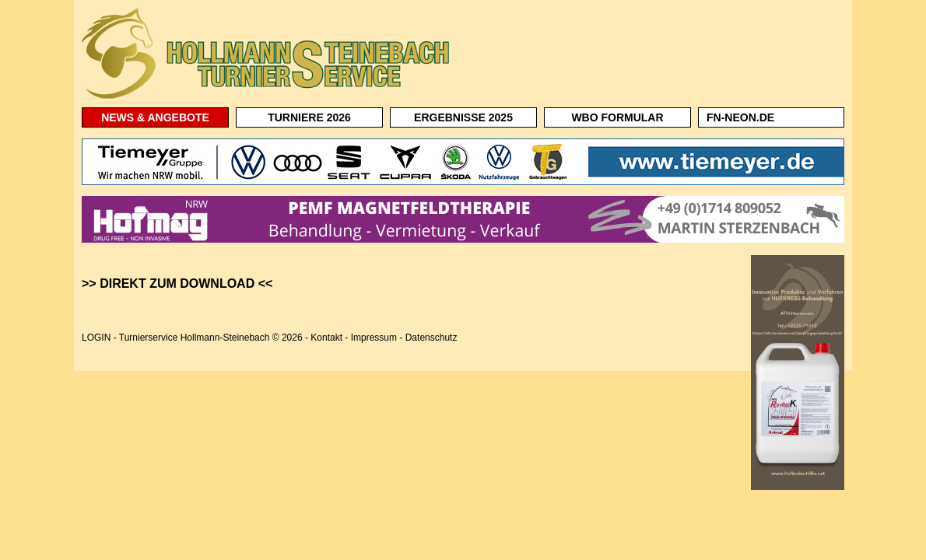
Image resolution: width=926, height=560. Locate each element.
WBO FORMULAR (617, 117)
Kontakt (326, 338)
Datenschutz (431, 338)
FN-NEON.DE (740, 117)
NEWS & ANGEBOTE (155, 117)
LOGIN (96, 338)
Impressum (374, 338)
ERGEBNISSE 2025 (463, 117)
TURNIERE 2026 (309, 117)
